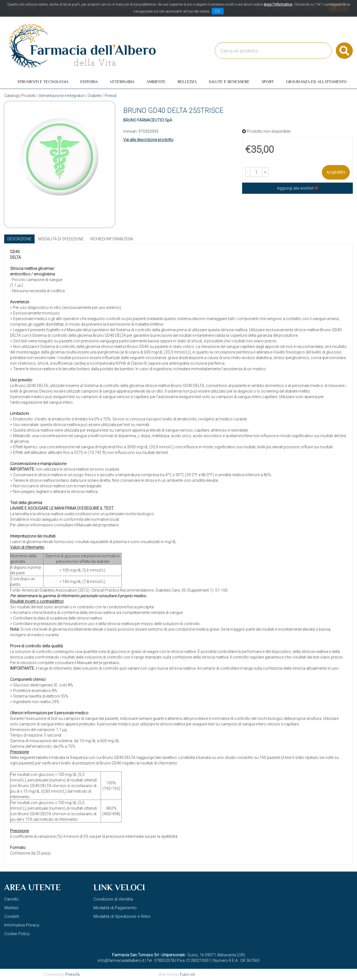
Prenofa (72, 974)
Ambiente (156, 82)
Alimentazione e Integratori (62, 96)
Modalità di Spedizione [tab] (61, 239)
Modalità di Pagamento (115, 908)
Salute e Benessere (229, 82)
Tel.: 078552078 (161, 960)
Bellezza (187, 82)
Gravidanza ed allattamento (316, 82)
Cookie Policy (17, 934)
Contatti (12, 916)
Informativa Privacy (22, 925)
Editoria (89, 82)
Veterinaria (122, 82)
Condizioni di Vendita (113, 899)
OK (218, 11)
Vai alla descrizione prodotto (148, 140)
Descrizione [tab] (19, 239)
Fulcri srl (187, 974)
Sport (268, 82)
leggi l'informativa (278, 4)
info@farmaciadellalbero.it (121, 960)
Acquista (336, 172)
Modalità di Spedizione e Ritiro (122, 916)
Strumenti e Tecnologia (43, 82)
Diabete (95, 96)
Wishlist (11, 908)
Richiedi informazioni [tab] (112, 239)
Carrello (11, 899)
